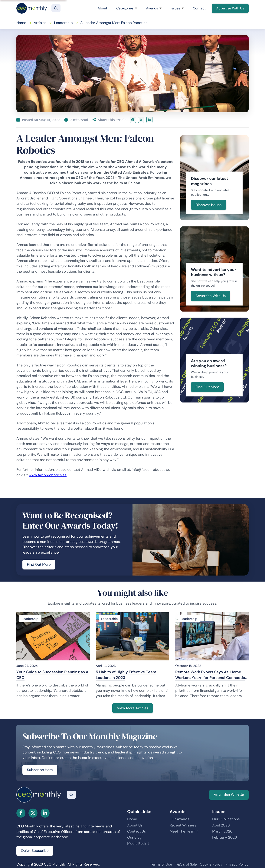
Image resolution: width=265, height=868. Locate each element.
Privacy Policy (237, 864)
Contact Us (137, 831)
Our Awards (180, 819)
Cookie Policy (211, 864)
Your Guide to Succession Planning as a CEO (52, 675)
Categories (127, 8)
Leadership (63, 23)
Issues (177, 8)
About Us (135, 825)
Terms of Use (161, 864)
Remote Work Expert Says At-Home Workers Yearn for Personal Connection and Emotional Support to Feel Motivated (211, 675)
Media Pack (137, 844)
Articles (40, 23)
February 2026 (225, 837)
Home (21, 23)
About (102, 8)
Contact (199, 8)
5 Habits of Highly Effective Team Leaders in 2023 (126, 675)
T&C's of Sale (186, 864)
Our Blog (134, 837)
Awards (154, 8)
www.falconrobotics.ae (48, 475)
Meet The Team (183, 831)
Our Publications (226, 819)
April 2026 (221, 825)
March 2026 (222, 831)
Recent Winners (183, 825)
